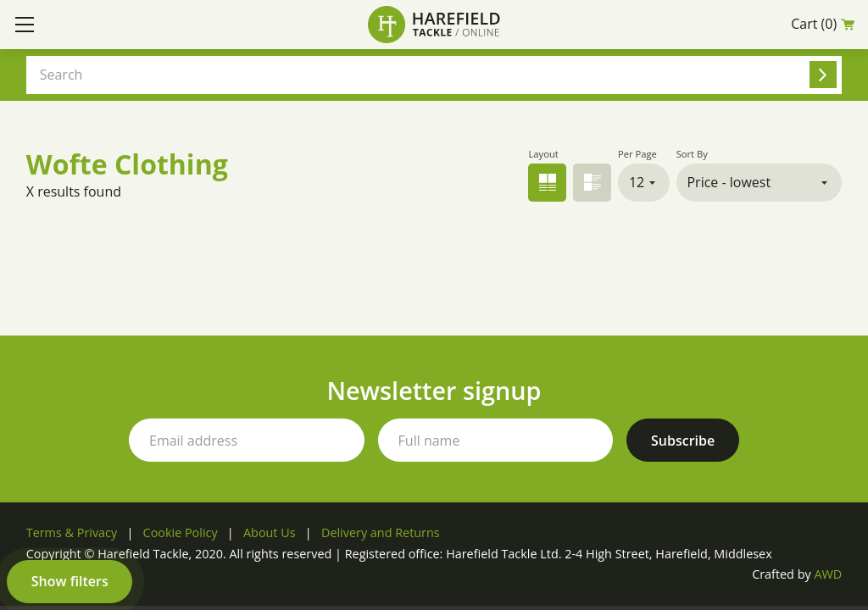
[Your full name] (496, 440)
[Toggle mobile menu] (25, 25)
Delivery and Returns (381, 532)
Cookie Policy (181, 532)
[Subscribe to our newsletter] (683, 440)
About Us (270, 532)
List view (592, 183)
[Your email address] (247, 440)
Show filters (70, 581)
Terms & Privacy (72, 532)
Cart (823, 24)
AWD (828, 574)
